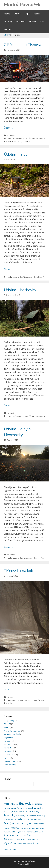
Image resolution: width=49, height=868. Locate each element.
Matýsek (10, 823)
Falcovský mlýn (17, 141)
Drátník (15, 812)
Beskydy (25, 804)
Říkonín (32, 139)
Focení (37, 14)
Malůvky (8, 22)
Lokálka (38, 819)
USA (30, 840)
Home (7, 14)
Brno (14, 808)
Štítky (7, 35)
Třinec (25, 840)
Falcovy (27, 141)
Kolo (28, 816)
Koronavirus (35, 816)
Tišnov (7, 141)
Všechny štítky (10, 849)
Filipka (20, 812)
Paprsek (20, 828)
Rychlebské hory (24, 832)
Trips (27, 14)
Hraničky (29, 812)
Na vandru (11, 135)
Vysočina (10, 843)
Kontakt (8, 29)
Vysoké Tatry (33, 844)
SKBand (35, 832)
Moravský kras (25, 824)
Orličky (6, 828)
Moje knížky (9, 738)
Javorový (36, 812)
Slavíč (41, 832)
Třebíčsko (19, 840)
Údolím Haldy (16, 154)
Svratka (32, 835)
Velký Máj (35, 840)
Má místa (21, 22)
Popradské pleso (34, 828)
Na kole (10, 697)
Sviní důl (23, 836)
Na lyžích (8, 748)
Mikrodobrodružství (12, 734)
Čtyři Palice (28, 809)
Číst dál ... (8, 128)
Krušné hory (13, 820)
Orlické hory (39, 824)
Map (42, 22)
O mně (17, 14)
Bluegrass (37, 804)
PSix (15, 832)
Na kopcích (8, 744)
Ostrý (13, 828)
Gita (24, 812)
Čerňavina (21, 808)
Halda (9, 277)
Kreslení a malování (12, 731)
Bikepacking (9, 721)
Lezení (32, 820)
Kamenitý (20, 816)
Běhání (7, 724)
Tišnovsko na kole (19, 571)
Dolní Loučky (12, 139)
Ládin (20, 819)
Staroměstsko (12, 836)
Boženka (8, 808)
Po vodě (7, 758)
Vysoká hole (21, 844)
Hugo (29, 864)
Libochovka (23, 139)
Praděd (42, 828)
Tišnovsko (40, 139)
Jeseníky (10, 815)
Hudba (32, 22)
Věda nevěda (9, 765)
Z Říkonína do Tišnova (23, 45)
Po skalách (8, 755)
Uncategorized (10, 761)
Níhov (35, 277)
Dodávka (38, 808)
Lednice (26, 819)
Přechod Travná (8, 832)
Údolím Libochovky (20, 290)
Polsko (26, 828)
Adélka (9, 804)
